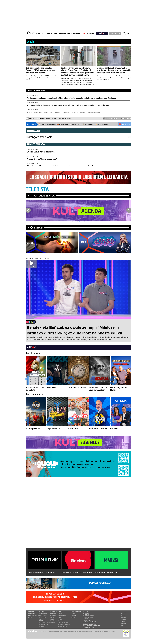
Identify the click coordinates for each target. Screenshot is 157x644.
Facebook (124, 614)
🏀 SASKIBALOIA (63, 124)
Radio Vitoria (43, 617)
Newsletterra (124, 612)
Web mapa (112, 632)
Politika (52, 617)
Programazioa (32, 614)
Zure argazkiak (110, 118)
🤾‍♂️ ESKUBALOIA (88, 124)
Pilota (60, 617)
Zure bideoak (125, 118)
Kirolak (54, 33)
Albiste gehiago (36, 91)
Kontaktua (105, 632)
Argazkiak (73, 615)
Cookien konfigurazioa (86, 632)
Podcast (41, 626)
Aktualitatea (53, 614)
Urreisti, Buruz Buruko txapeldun (41, 152)
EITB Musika (43, 621)
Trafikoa (86, 615)
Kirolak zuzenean (63, 626)
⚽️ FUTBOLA (51, 124)
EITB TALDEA (115, 33)
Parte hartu (87, 620)
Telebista (62, 33)
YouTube (123, 623)
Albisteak (46, 33)
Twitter (123, 616)
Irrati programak (44, 624)
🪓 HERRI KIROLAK (101, 124)
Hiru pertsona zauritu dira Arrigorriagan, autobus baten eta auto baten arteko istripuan (63, 113)
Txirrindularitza (62, 615)
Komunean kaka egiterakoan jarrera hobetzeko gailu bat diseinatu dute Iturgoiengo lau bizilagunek (69, 105)
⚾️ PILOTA (42, 124)
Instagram (124, 618)
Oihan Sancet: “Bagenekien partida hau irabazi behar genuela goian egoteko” (60, 166)
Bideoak (30, 617)
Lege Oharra (64, 632)
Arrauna (60, 619)
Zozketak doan (88, 617)
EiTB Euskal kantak (44, 623)
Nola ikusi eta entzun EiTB (92, 626)
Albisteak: (54, 612)
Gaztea (41, 619)
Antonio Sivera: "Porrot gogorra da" (42, 159)
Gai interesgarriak (90, 622)
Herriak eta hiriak (89, 623)
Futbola (60, 614)
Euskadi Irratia (43, 614)
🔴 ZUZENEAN (124, 124)
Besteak (77, 33)
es (131, 34)
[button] (72, 222)
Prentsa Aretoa (88, 627)
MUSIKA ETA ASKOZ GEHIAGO (77, 572)
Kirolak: (61, 612)
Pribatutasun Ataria (54, 632)
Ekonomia (53, 615)
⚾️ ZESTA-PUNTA (76, 124)
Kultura (52, 619)
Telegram (123, 620)
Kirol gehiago (61, 621)
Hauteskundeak (88, 616)
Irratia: (42, 612)
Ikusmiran (53, 621)
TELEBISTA (37, 189)
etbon (38, 228)
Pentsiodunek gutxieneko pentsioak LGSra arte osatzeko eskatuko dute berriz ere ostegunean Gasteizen (72, 98)
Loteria (85, 619)
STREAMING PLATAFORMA (42, 572)
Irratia (70, 33)
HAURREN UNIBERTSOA (107, 572)
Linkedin (123, 621)
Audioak (73, 617)
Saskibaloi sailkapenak (64, 624)
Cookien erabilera (73, 632)
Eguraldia (53, 623)
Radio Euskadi (43, 615)
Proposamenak (42, 196)
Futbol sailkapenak (63, 623)
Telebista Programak (33, 615)
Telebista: (31, 612)
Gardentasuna (97, 632)
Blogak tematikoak (90, 624)
